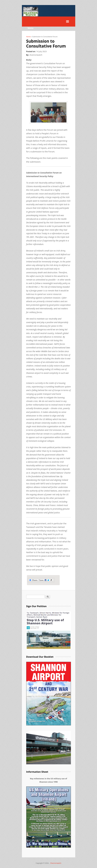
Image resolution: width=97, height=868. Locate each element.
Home (28, 37)
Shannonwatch (56, 863)
